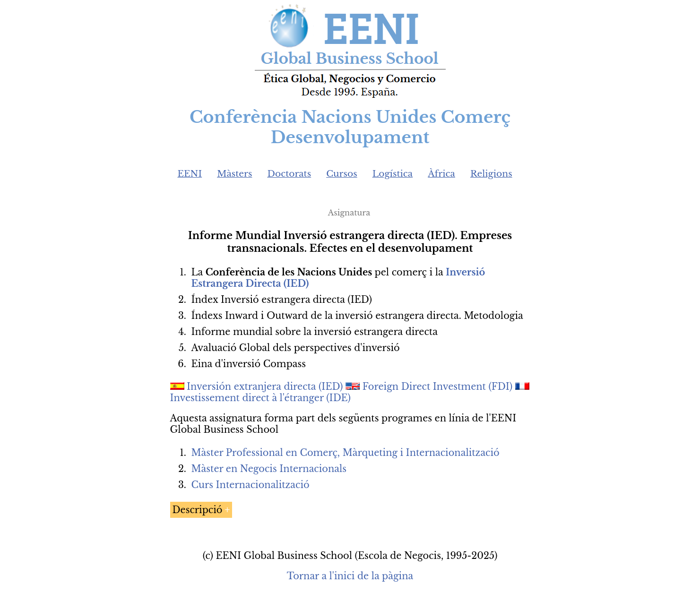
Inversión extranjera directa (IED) (265, 386)
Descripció (198, 510)
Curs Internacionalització (251, 485)
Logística (393, 174)
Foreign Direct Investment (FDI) (438, 386)
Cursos (342, 174)
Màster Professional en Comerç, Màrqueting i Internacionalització (346, 453)
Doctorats (289, 174)
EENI (190, 174)
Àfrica (441, 174)
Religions (491, 174)
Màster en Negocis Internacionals (269, 469)
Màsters (234, 174)
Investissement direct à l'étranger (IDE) (260, 398)
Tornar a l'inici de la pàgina (350, 576)
